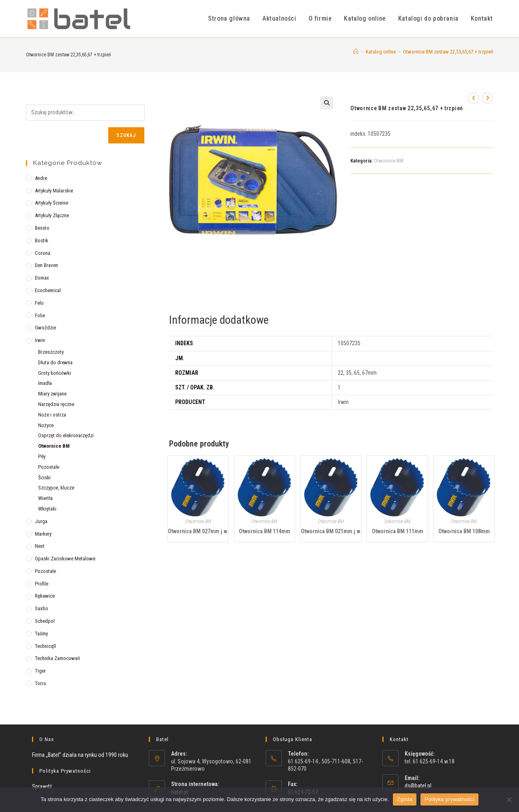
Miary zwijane (52, 394)
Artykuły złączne (52, 215)
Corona (43, 253)
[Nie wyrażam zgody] (509, 799)
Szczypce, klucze (56, 488)
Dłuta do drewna (55, 362)
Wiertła (45, 498)
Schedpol (45, 621)
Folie (40, 315)
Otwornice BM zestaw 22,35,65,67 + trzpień (448, 52)
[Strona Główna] (356, 52)
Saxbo (42, 608)
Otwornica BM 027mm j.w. (198, 531)
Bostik (42, 240)
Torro (41, 683)
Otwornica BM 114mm (265, 531)
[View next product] (487, 98)
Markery (43, 534)
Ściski (44, 478)
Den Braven (46, 265)
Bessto (42, 228)
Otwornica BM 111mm (398, 531)
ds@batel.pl (418, 786)
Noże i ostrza (52, 415)
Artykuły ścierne (51, 203)
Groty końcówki (55, 373)
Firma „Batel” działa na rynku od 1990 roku (80, 755)
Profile (42, 584)
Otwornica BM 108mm (464, 531)
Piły (42, 456)
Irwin (40, 340)
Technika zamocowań (57, 658)
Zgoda (405, 799)
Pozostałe (49, 467)
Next (40, 546)
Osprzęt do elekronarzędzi (66, 435)
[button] (327, 103)
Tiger (40, 671)
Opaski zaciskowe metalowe (65, 559)
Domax (42, 278)
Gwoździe (45, 328)
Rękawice (45, 596)
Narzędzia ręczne (56, 404)
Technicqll (45, 646)
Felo (39, 303)
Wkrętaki (47, 509)
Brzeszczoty (51, 352)
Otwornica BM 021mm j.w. (331, 531)
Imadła (45, 383)
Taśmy (41, 634)
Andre (41, 178)
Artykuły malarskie (54, 191)
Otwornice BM (389, 161)
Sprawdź (42, 786)
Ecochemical (48, 290)
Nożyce (46, 425)
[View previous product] (474, 98)
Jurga (41, 521)
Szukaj (126, 135)
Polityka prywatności (449, 799)
